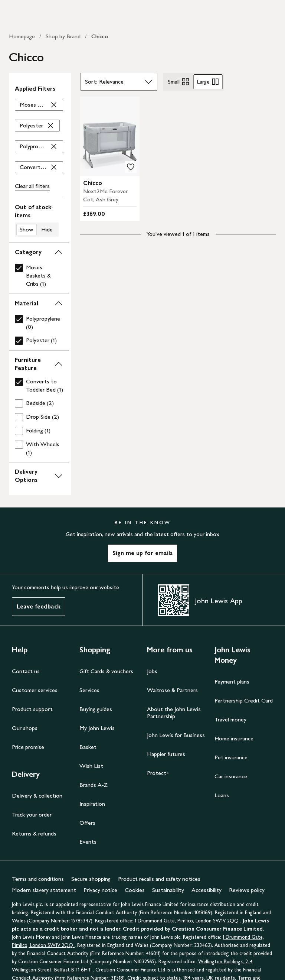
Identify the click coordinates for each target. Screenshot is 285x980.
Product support (32, 709)
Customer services (35, 690)
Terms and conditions (38, 879)
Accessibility (207, 890)
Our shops (25, 728)
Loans (222, 795)
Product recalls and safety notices (159, 879)
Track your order (32, 814)
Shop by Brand (63, 36)
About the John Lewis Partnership (174, 713)
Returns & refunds (34, 833)
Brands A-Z (94, 785)
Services (89, 690)
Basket (88, 747)
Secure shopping (91, 879)
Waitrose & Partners (172, 690)
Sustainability (168, 890)
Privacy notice (100, 890)
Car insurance (231, 776)
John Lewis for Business (176, 735)
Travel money (230, 719)
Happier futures (166, 754)
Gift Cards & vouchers (106, 671)
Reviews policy (247, 890)
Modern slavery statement (44, 890)
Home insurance (234, 738)
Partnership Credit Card (244, 700)
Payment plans (232, 682)
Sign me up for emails (142, 553)
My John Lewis (97, 728)
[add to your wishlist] (131, 167)
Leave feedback (39, 606)
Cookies (135, 890)
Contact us (26, 671)
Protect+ (158, 773)
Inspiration (92, 804)
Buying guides (96, 709)
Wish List (91, 766)
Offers (87, 823)
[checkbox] (39, 276)
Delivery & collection (37, 796)
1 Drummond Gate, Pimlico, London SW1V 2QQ (187, 921)
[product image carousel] (110, 136)
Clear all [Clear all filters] (32, 186)
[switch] (39, 220)
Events (88, 842)
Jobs (152, 671)
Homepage (22, 36)
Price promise (28, 747)
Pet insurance (231, 757)
